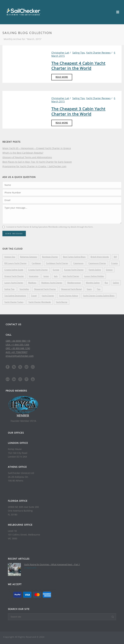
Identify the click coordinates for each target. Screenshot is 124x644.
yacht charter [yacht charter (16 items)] (48, 296)
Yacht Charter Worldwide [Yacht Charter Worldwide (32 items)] (40, 302)
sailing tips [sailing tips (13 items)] (9, 289)
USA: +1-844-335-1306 (17, 345)
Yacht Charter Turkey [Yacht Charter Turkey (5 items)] (14, 302)
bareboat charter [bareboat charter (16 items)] (50, 257)
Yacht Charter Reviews (98, 53)
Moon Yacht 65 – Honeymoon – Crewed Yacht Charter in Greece (37, 148)
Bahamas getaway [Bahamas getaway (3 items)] (29, 257)
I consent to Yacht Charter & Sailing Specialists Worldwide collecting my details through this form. (50, 227)
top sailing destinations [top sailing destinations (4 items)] (15, 296)
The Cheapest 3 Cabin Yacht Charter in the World (78, 111)
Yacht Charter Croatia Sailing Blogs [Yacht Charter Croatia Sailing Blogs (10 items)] (99, 296)
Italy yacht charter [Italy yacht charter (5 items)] (71, 276)
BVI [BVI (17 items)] (115, 257)
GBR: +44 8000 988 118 (18, 341)
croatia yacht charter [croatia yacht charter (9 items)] (38, 270)
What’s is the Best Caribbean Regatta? (23, 153)
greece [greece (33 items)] (109, 270)
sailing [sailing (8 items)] (116, 283)
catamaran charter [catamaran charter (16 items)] (97, 263)
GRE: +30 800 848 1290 (18, 348)
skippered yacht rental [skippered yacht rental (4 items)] (71, 289)
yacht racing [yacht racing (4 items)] (62, 302)
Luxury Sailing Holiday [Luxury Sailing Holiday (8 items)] (94, 276)
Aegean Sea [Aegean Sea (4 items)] (10, 257)
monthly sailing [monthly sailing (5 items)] (93, 283)
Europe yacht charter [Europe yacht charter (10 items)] (74, 270)
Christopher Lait (60, 53)
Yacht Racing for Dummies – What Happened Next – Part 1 (52, 564)
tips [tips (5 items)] (99, 289)
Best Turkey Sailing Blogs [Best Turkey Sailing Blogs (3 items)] (74, 257)
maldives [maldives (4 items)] (32, 283)
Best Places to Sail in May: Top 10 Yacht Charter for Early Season (37, 162)
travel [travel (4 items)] (34, 296)
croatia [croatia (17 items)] (114, 263)
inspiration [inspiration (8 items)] (34, 276)
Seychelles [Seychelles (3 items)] (24, 289)
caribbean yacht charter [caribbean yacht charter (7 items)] (57, 263)
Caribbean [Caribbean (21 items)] (36, 263)
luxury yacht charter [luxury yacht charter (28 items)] (14, 283)
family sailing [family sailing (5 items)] (95, 270)
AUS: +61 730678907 (17, 352)
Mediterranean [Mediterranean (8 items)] (74, 283)
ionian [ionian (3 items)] (46, 276)
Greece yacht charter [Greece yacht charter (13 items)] (14, 276)
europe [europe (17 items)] (56, 270)
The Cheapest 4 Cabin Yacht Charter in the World (78, 66)
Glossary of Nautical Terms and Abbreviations (27, 157)
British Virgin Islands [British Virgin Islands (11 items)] (100, 257)
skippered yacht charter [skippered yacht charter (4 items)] (45, 289)
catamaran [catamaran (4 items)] (78, 263)
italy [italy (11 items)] (56, 276)
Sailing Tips (79, 53)
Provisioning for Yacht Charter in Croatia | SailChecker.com (34, 166)
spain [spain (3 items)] (89, 289)
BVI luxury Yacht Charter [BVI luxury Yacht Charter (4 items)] (15, 263)
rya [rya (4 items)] (106, 283)
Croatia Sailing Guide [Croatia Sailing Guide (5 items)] (14, 270)
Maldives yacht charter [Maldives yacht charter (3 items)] (52, 283)
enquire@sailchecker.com (20, 356)
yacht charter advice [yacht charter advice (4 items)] (69, 296)
